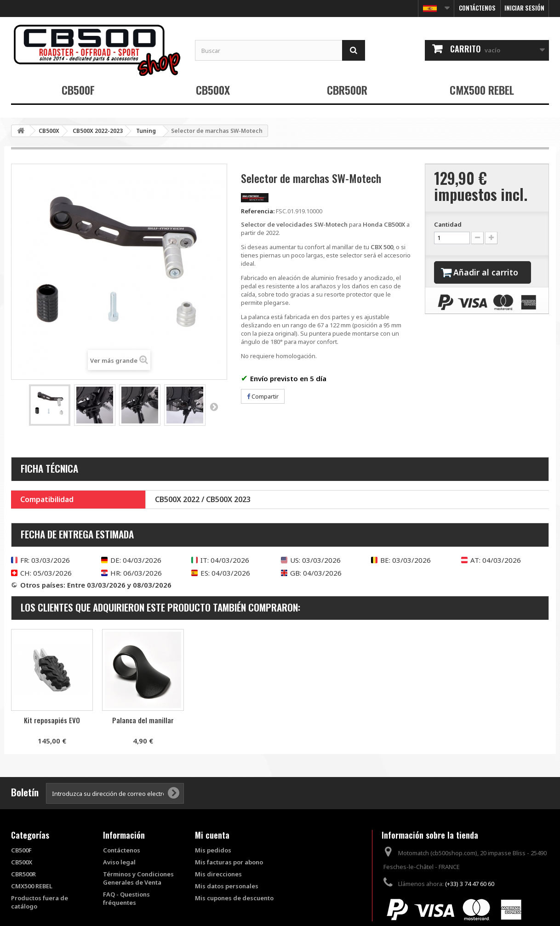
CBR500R (347, 90)
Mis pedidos (213, 850)
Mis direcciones (218, 874)
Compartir (263, 396)
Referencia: (258, 211)
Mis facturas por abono (229, 862)
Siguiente (214, 406)
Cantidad (448, 224)
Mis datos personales (227, 886)
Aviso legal (119, 862)
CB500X (213, 90)
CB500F (78, 90)
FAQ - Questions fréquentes (126, 898)
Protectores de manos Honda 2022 (52, 724)
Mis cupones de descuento (234, 898)
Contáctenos (477, 8)
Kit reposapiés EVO (143, 720)
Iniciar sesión (524, 8)
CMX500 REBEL (482, 90)
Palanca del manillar (234, 720)
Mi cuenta (212, 835)
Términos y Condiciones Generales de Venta (138, 878)
